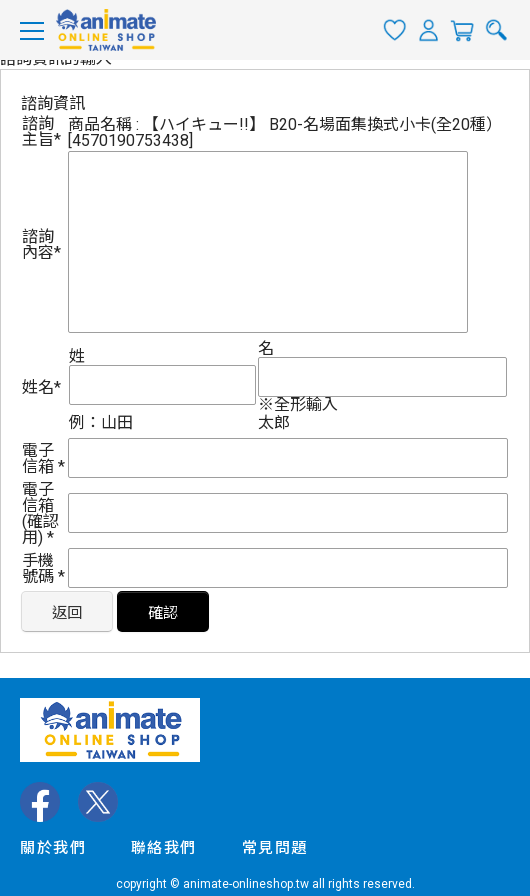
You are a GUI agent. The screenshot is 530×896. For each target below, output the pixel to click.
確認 (163, 613)
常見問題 (275, 848)
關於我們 (53, 848)
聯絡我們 (164, 848)
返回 (67, 613)
